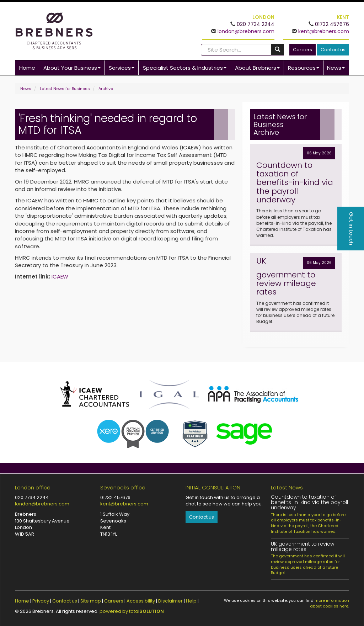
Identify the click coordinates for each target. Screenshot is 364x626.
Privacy (41, 601)
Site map (91, 601)
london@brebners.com (245, 31)
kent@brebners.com (323, 31)
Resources (304, 68)
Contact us (333, 50)
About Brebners (257, 68)
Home (27, 68)
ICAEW (60, 277)
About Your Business (72, 68)
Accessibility (141, 601)
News (336, 68)
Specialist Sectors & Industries (185, 68)
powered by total (132, 611)
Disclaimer (170, 601)
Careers (303, 50)
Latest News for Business (65, 89)
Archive (106, 89)
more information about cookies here (330, 603)
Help (191, 601)
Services (122, 68)
